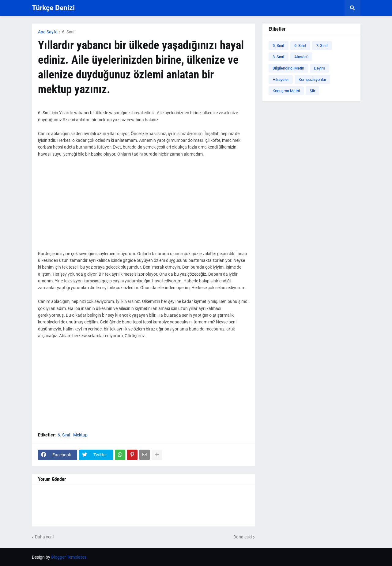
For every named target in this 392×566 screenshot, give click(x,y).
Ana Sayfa (48, 32)
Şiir (312, 91)
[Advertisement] (143, 207)
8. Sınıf (279, 57)
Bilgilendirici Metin (288, 68)
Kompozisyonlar (312, 79)
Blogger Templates (69, 557)
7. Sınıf (322, 45)
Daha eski (243, 537)
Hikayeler (281, 79)
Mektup (80, 435)
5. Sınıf (279, 45)
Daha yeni (44, 537)
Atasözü (301, 57)
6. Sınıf (68, 32)
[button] (352, 8)
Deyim (319, 68)
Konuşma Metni (286, 91)
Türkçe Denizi (53, 8)
